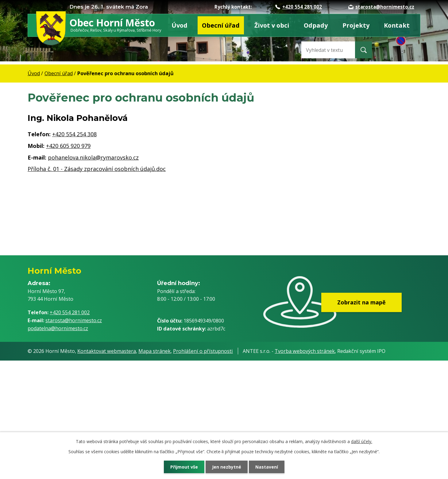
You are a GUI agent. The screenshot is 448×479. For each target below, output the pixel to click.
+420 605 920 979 (68, 146)
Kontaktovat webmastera (107, 351)
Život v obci (272, 25)
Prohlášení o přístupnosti (203, 351)
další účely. (362, 441)
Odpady (316, 25)
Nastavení (267, 467)
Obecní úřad (221, 25)
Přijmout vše (184, 467)
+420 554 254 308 (74, 134)
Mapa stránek (154, 351)
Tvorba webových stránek (305, 351)
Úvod (180, 25)
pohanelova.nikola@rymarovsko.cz (93, 157)
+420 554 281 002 (299, 7)
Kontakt (397, 25)
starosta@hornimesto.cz (381, 7)
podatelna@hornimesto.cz (58, 328)
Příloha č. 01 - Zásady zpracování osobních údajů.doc (97, 169)
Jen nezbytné (227, 467)
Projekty (356, 25)
